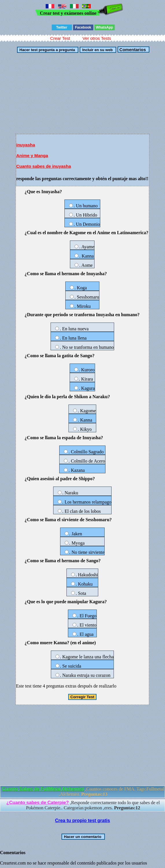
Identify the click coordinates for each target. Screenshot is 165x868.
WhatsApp (104, 27)
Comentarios (132, 50)
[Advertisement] (82, 93)
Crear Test (60, 38)
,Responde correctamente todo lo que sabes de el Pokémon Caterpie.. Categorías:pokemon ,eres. (83, 805)
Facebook (83, 27)
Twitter (62, 27)
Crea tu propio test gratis (82, 820)
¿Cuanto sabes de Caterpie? (38, 803)
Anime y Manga (32, 155)
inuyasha (26, 145)
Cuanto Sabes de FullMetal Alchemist (43, 789)
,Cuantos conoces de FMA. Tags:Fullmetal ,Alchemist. (83, 792)
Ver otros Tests (97, 38)
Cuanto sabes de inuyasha (43, 166)
